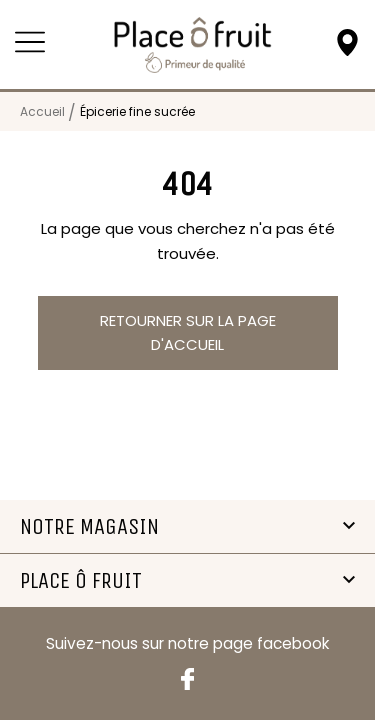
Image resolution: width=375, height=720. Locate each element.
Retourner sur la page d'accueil (188, 332)
